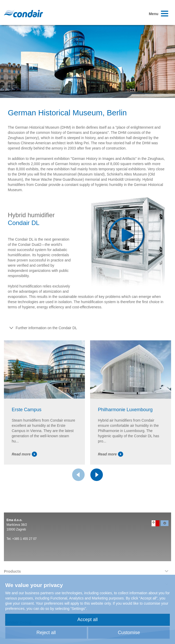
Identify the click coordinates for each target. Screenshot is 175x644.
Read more (24, 454)
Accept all (87, 620)
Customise (129, 633)
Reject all (46, 633)
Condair (23, 14)
